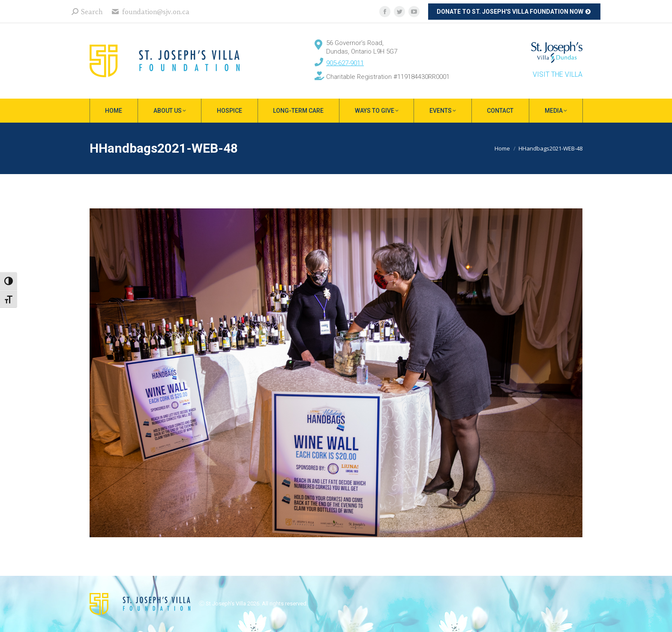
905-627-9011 (345, 63)
